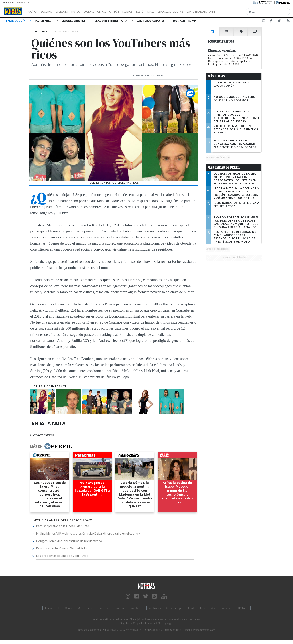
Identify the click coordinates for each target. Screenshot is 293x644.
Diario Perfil (51, 608)
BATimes (244, 608)
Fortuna (104, 608)
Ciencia (114, 12)
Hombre (119, 608)
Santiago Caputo (151, 21)
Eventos (145, 12)
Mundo (84, 12)
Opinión (129, 12)
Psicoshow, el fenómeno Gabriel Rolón (62, 548)
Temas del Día (15, 21)
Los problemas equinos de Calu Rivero (62, 556)
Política (34, 12)
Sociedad (50, 12)
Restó (159, 12)
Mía (213, 608)
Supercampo (175, 608)
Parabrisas (154, 608)
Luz (202, 608)
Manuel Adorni (74, 21)
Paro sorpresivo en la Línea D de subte (63, 526)
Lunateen (226, 608)
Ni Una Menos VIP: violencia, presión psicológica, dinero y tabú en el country (88, 533)
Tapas (171, 12)
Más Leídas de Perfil (224, 168)
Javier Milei (44, 21)
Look (191, 608)
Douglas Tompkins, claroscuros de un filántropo (69, 541)
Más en (51, 446)
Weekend (136, 608)
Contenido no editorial (232, 12)
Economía (68, 12)
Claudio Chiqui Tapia (111, 21)
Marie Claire (85, 608)
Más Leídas (216, 76)
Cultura (99, 12)
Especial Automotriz (195, 12)
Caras (68, 608)
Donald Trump (184, 21)
